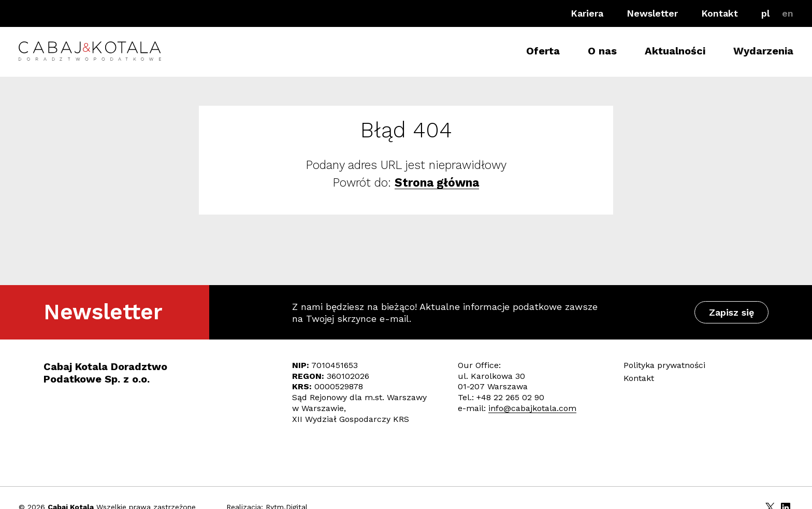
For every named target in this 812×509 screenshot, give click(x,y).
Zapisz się (731, 312)
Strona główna (437, 182)
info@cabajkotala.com (532, 408)
